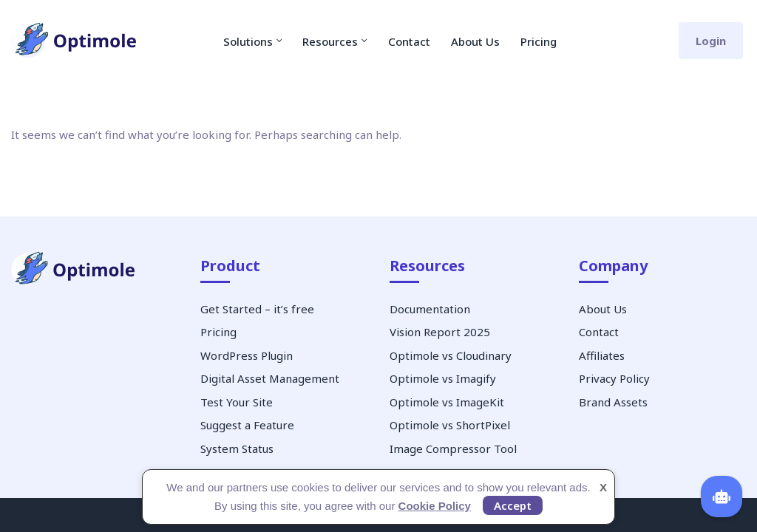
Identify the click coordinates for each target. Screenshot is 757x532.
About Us (475, 41)
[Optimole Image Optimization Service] (74, 41)
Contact (409, 41)
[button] (279, 41)
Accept (513, 505)
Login (711, 41)
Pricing (539, 41)
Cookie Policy (435, 506)
